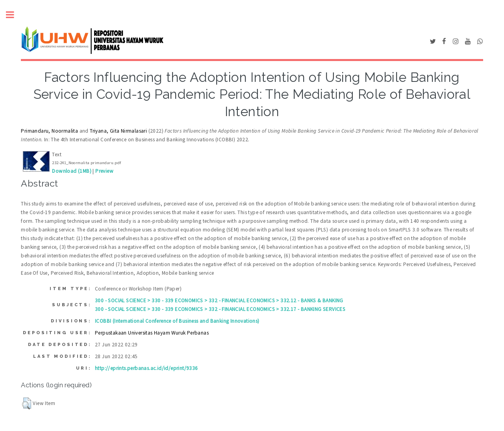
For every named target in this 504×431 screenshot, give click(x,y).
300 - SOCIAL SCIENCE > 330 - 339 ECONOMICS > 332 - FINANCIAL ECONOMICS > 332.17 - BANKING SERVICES (220, 309)
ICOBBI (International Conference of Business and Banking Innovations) (177, 321)
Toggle (14, 15)
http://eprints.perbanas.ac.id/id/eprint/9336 (146, 368)
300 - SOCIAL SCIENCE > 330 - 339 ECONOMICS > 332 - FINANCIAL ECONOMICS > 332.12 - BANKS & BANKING (219, 301)
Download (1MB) (72, 171)
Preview (104, 171)
